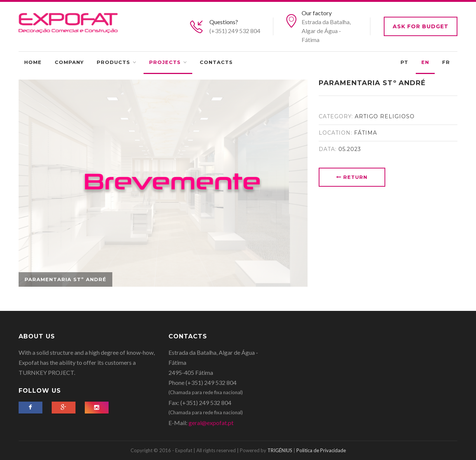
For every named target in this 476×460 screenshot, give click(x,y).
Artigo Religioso (385, 116)
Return (352, 177)
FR (446, 62)
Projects (165, 62)
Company (69, 62)
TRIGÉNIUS (280, 450)
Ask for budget (421, 26)
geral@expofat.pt (211, 423)
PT (404, 62)
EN (425, 62)
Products (113, 62)
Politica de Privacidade (321, 450)
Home (33, 62)
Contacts (216, 62)
